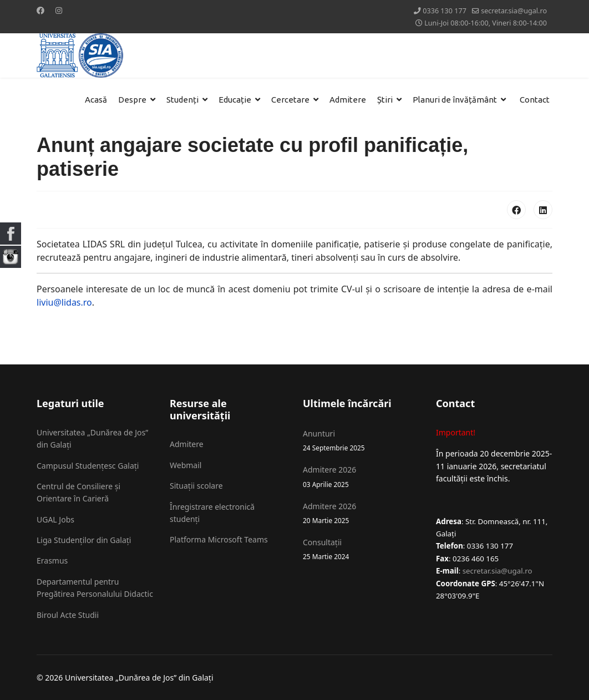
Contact (535, 100)
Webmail (186, 465)
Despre (132, 100)
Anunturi (361, 441)
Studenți (182, 100)
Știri (385, 100)
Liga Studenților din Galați (84, 540)
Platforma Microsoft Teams (219, 539)
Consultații (361, 549)
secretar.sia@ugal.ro (514, 11)
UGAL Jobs (55, 519)
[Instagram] (59, 10)
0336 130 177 (445, 11)
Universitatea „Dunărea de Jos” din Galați (92, 438)
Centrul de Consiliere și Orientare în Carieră (78, 492)
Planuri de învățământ (455, 100)
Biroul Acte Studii (68, 615)
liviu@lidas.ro (64, 302)
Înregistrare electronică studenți (212, 513)
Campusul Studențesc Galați (88, 466)
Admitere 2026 (361, 477)
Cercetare (290, 100)
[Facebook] (40, 10)
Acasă (96, 100)
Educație (235, 100)
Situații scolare (196, 486)
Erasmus (52, 560)
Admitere (348, 100)
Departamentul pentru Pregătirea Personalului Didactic (95, 588)
